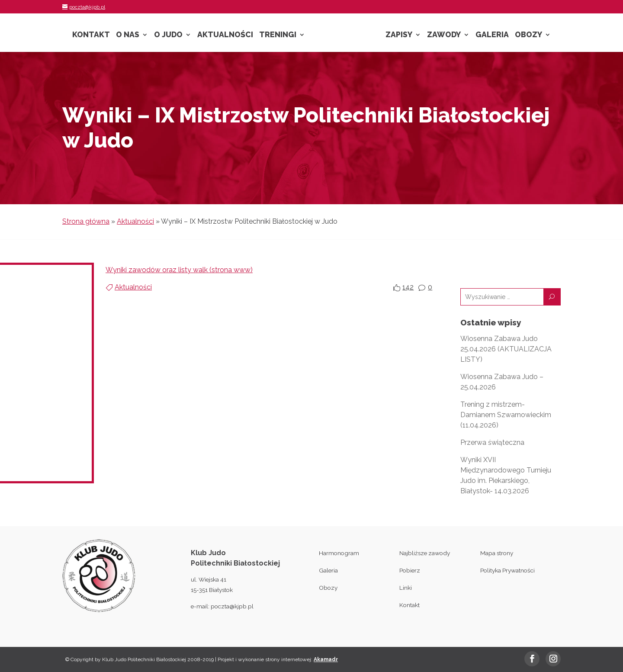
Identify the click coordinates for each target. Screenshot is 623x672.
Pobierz (410, 570)
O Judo (168, 35)
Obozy (528, 35)
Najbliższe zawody (425, 553)
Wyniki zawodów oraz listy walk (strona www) (179, 270)
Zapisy (399, 35)
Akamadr (326, 659)
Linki (406, 588)
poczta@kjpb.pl (232, 606)
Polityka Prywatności (507, 570)
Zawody (444, 35)
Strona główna (86, 221)
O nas (128, 35)
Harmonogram (339, 553)
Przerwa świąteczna (492, 442)
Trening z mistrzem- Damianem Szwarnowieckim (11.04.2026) (506, 415)
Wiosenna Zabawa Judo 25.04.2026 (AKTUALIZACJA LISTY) (506, 349)
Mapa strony (497, 553)
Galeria (492, 35)
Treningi (278, 35)
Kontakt (91, 35)
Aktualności (225, 35)
